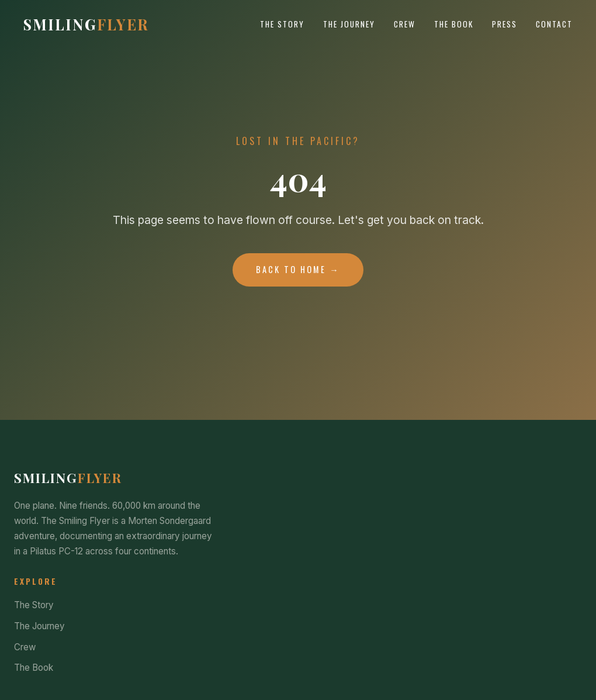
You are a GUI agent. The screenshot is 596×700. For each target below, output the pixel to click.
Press (505, 24)
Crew (405, 24)
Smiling (86, 24)
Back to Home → (298, 269)
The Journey (349, 24)
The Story (282, 24)
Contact (554, 24)
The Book (454, 24)
